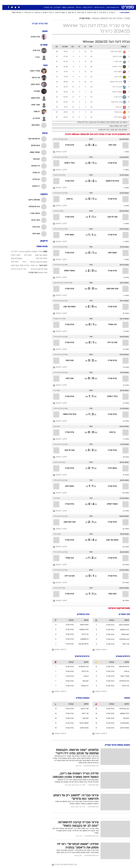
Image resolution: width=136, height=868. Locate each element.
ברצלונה (35, 13)
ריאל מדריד (25, 13)
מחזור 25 (123, 583)
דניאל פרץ (100, 13)
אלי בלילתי (83, 634)
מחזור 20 (123, 493)
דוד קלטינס (82, 686)
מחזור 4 (124, 206)
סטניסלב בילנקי (122, 625)
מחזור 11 (124, 331)
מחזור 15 (124, 403)
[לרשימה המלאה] (109, 650)
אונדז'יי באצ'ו (122, 676)
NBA (43, 252)
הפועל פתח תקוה (39, 259)
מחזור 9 (124, 296)
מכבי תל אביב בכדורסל (16, 269)
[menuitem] (106, 2)
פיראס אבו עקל (81, 644)
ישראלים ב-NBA (66, 8)
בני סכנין (67, 199)
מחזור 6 (124, 242)
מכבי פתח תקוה (110, 289)
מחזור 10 (124, 313)
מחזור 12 (124, 349)
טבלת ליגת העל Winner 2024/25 (105, 18)
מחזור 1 (124, 152)
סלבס (85, 2)
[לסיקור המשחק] (58, 152)
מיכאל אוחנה (82, 625)
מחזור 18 (124, 457)
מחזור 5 (124, 224)
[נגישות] (3, 2)
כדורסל (76, 8)
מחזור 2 (124, 170)
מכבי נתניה (67, 361)
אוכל (72, 2)
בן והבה (124, 671)
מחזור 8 (124, 278)
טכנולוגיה (49, 2)
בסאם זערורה (122, 723)
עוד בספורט (46, 8)
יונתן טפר (83, 681)
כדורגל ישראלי (97, 8)
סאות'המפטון (41, 273)
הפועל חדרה (67, 235)
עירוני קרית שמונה (110, 181)
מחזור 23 (123, 547)
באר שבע (69, 13)
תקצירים (55, 8)
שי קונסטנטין (82, 639)
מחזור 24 (124, 565)
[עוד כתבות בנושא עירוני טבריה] (89, 865)
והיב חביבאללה (122, 639)
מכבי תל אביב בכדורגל (37, 269)
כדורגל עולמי (85, 8)
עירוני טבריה (82, 18)
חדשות (107, 2)
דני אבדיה (110, 13)
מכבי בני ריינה (110, 343)
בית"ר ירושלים (45, 13)
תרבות (92, 2)
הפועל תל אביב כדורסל (36, 262)
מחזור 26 (123, 601)
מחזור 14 (124, 385)
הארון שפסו (123, 635)
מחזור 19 (124, 475)
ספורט (100, 2)
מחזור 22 (123, 529)
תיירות (58, 2)
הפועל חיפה (110, 253)
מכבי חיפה (78, 13)
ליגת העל (41, 266)
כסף (79, 2)
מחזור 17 (124, 439)
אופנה (41, 2)
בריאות (65, 2)
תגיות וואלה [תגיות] (40, 247)
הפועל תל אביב (58, 13)
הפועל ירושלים (67, 271)
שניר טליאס (82, 709)
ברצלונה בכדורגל (23, 252)
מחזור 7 (124, 260)
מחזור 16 (124, 421)
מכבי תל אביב (89, 13)
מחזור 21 (124, 511)
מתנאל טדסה (122, 728)
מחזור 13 (124, 367)
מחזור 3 (124, 188)
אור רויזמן (123, 644)
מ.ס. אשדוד (110, 325)
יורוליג (22, 262)
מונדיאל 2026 (14, 13)
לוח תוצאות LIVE (110, 8)
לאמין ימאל (12, 262)
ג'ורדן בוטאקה (122, 630)
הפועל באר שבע (67, 307)
